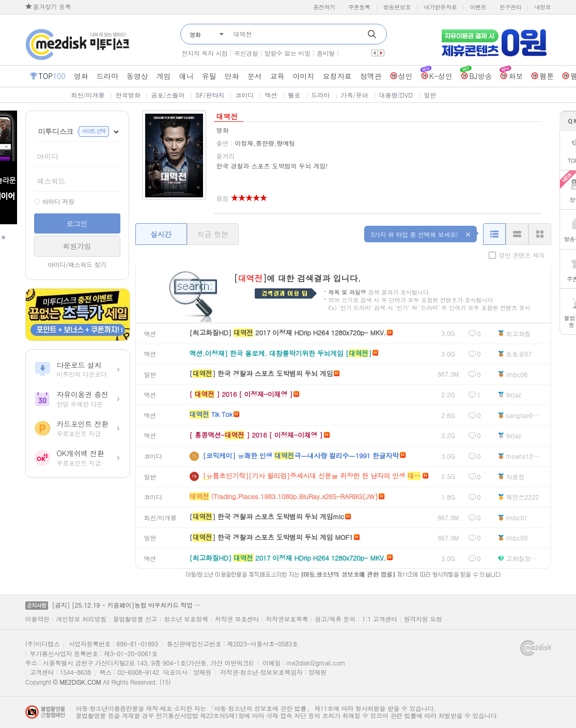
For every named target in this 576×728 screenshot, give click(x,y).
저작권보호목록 (287, 619)
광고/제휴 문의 (335, 619)
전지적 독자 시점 (205, 53)
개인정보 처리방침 (81, 619)
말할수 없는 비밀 (287, 53)
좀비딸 (326, 53)
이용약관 (37, 619)
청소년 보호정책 (186, 619)
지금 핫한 (213, 234)
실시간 (161, 234)
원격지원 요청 (423, 619)
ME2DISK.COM (80, 682)
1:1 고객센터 (380, 619)
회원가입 (77, 246)
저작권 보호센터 (237, 619)
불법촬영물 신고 (135, 619)
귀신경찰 (246, 53)
